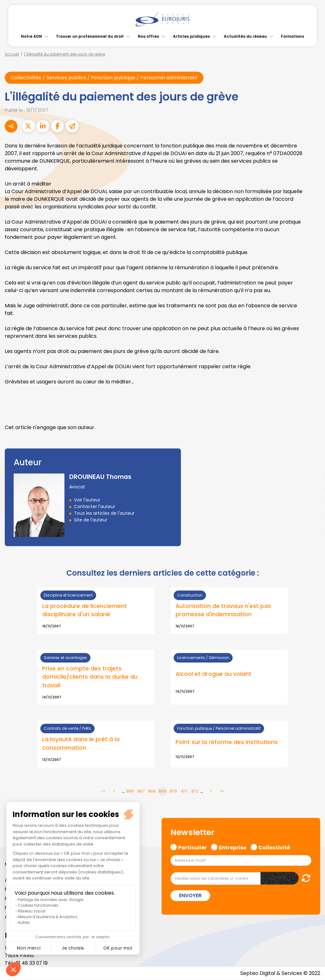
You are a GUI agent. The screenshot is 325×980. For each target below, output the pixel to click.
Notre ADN (31, 36)
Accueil (12, 54)
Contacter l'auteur (95, 506)
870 (173, 792)
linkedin (312, 477)
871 (184, 792)
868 (152, 792)
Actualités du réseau (245, 36)
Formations (292, 36)
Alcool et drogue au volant (213, 674)
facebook (312, 452)
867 (141, 792)
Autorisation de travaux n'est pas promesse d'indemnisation (223, 610)
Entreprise (232, 847)
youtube (312, 490)
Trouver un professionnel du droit (90, 36)
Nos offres (148, 36)
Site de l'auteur (91, 520)
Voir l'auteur (87, 500)
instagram (312, 503)
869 (162, 792)
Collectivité (274, 847)
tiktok (312, 528)
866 (130, 792)
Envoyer (190, 896)
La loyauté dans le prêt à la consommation (81, 744)
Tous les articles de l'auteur (104, 513)
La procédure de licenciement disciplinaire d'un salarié (85, 610)
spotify (312, 515)
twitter (312, 465)
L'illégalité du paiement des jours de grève (65, 54)
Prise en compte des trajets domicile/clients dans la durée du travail (90, 677)
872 (195, 792)
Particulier (192, 847)
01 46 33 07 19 (32, 963)
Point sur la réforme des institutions (227, 743)
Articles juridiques (191, 36)
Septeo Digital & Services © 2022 (280, 973)
